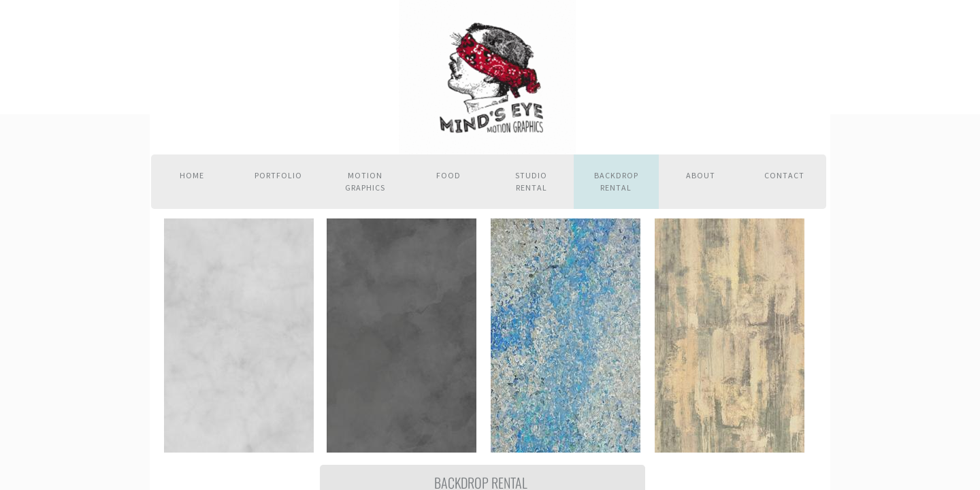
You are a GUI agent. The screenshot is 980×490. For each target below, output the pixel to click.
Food (448, 175)
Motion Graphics (365, 181)
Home (192, 175)
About (701, 175)
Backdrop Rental (616, 181)
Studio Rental (531, 181)
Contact (784, 175)
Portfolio (278, 175)
